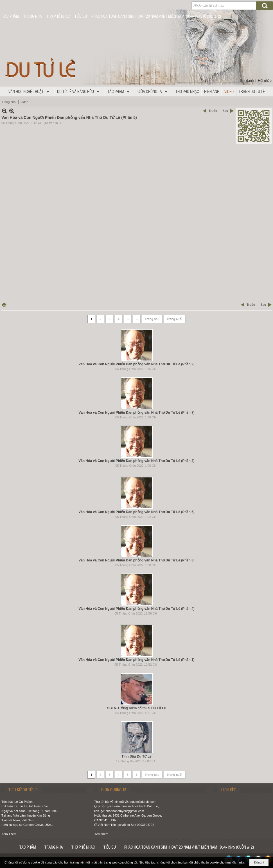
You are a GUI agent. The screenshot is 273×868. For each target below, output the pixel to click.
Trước (213, 111)
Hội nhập (265, 81)
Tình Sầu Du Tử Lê (136, 756)
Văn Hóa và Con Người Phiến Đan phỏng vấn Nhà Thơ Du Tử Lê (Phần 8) (136, 560)
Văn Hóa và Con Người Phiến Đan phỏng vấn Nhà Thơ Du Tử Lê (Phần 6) (136, 512)
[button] (30, 91)
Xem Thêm (9, 834)
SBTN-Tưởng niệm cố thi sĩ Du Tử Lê (136, 708)
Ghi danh (247, 81)
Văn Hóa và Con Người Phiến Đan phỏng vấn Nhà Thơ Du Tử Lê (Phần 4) (136, 609)
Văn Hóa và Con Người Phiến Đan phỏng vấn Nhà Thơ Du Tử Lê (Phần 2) (136, 364)
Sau (225, 111)
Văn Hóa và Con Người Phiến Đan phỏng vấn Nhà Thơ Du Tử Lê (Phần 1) (136, 660)
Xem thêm (101, 834)
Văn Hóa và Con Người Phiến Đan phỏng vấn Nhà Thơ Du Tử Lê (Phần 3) (136, 461)
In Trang (4, 305)
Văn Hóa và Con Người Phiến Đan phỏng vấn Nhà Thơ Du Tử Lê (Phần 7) (136, 413)
